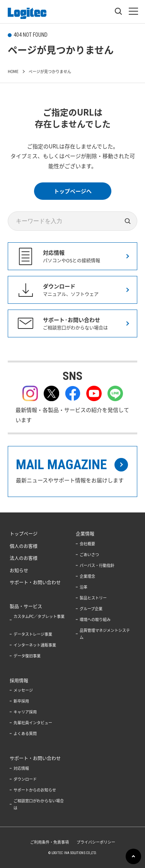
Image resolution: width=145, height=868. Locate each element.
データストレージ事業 (33, 634)
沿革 (84, 587)
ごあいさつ (89, 554)
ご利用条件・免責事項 (49, 842)
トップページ (24, 534)
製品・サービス (26, 606)
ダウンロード (25, 779)
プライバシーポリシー (96, 842)
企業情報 (85, 534)
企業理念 (87, 576)
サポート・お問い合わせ (35, 582)
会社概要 (87, 544)
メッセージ (23, 690)
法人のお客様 (24, 558)
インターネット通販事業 (35, 645)
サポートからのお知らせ (35, 790)
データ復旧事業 (27, 656)
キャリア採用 (25, 712)
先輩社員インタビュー (33, 722)
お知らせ (19, 570)
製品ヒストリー (93, 598)
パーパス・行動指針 (97, 565)
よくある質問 (25, 733)
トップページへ (73, 191)
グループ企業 (91, 608)
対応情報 (21, 768)
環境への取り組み (95, 619)
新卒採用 (21, 701)
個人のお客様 (24, 546)
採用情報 (19, 681)
